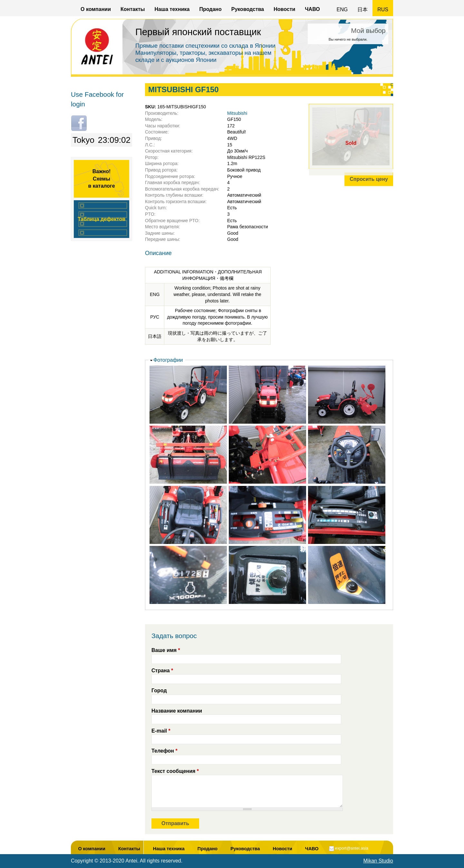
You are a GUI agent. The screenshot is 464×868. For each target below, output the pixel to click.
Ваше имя (166, 650)
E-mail (161, 731)
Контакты (133, 9)
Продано (210, 9)
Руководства (248, 9)
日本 (362, 10)
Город (159, 690)
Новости (284, 9)
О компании (96, 9)
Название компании (177, 711)
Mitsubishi (237, 113)
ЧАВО (312, 9)
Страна (162, 671)
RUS (383, 10)
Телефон (164, 751)
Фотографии (168, 360)
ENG (342, 10)
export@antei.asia (352, 848)
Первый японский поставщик (198, 32)
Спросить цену (369, 179)
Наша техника (172, 9)
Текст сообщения (175, 771)
